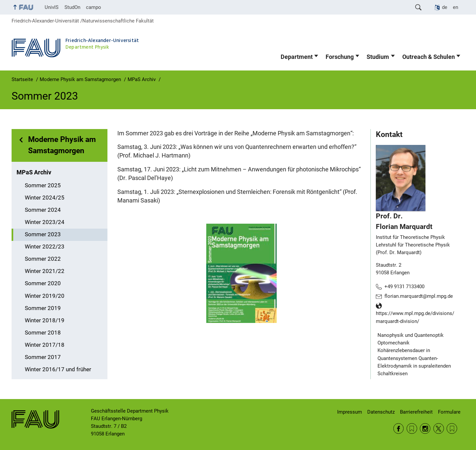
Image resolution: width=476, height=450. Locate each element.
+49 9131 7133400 (404, 287)
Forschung (340, 57)
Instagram (425, 428)
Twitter (439, 428)
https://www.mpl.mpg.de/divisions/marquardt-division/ (415, 317)
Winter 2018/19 (45, 320)
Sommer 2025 (43, 185)
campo (94, 7)
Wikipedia (452, 428)
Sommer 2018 (43, 333)
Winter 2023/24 (45, 222)
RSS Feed (412, 428)
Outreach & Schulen (429, 57)
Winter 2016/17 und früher (58, 369)
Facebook (399, 428)
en (456, 7)
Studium (378, 57)
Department (297, 57)
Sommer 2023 (43, 234)
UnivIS (52, 7)
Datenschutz (381, 412)
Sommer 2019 (43, 308)
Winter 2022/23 (45, 247)
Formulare (449, 412)
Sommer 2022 (43, 259)
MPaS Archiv (34, 172)
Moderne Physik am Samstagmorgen (62, 145)
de (445, 7)
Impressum (350, 412)
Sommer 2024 (43, 210)
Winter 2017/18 (45, 345)
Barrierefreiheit (416, 412)
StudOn (72, 7)
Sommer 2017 (43, 357)
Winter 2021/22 (45, 271)
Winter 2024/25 (45, 198)
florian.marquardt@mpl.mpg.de (419, 296)
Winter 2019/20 (45, 296)
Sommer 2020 (43, 283)
